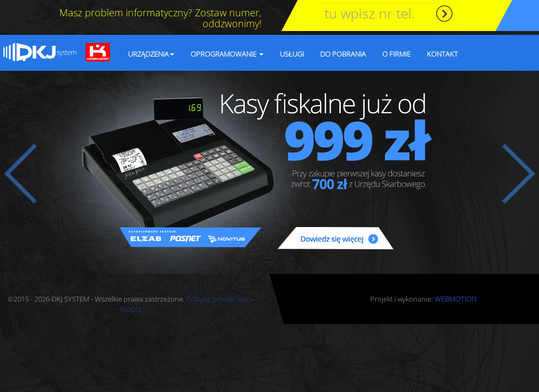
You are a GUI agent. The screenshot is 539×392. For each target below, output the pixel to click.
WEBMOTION (455, 299)
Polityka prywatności (218, 299)
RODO (131, 309)
